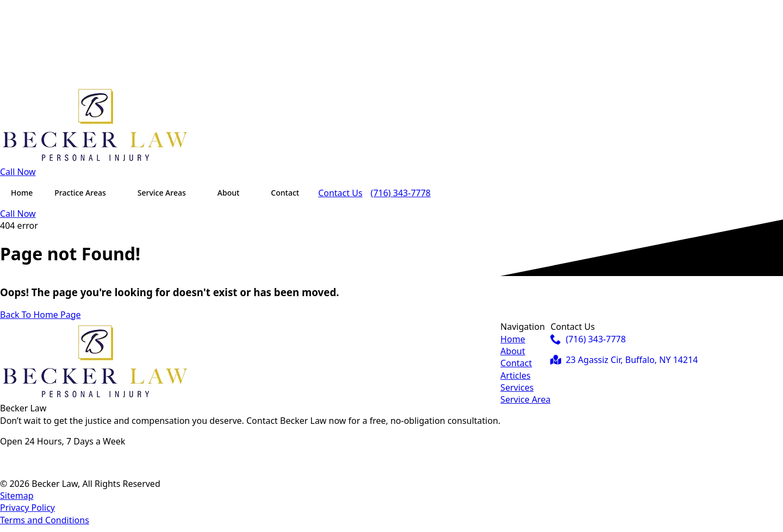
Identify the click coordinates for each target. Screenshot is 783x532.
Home (22, 193)
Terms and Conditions (45, 520)
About (229, 193)
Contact (285, 193)
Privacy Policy (27, 508)
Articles (515, 375)
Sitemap (17, 496)
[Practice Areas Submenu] (116, 193)
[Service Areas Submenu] (196, 193)
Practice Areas (80, 193)
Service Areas (162, 193)
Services (517, 387)
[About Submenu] (250, 193)
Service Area (525, 399)
